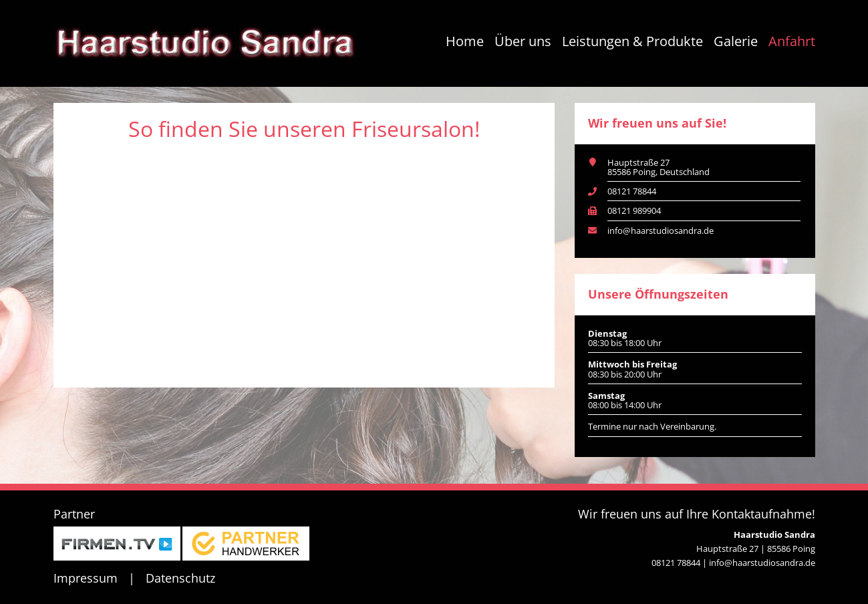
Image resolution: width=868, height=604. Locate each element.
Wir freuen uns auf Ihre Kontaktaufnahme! (697, 514)
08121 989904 (634, 210)
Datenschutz (180, 578)
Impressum (86, 578)
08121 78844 (632, 191)
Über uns (523, 41)
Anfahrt (792, 41)
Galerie (736, 41)
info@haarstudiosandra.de (661, 231)
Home (465, 41)
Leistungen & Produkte (632, 41)
